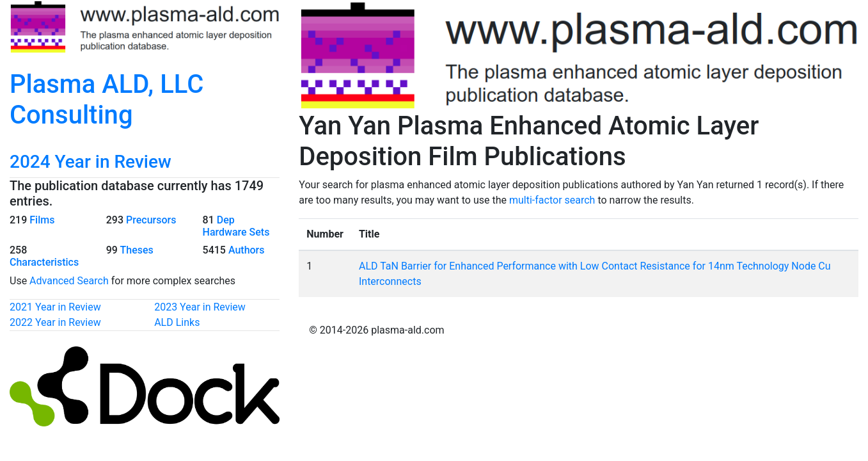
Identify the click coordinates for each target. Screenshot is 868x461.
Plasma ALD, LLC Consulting (107, 100)
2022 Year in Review (55, 322)
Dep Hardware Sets (236, 226)
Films (42, 220)
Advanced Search (69, 281)
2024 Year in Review (91, 162)
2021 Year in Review (55, 307)
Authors (247, 250)
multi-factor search (552, 200)
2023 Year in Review (200, 307)
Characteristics (44, 262)
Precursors (151, 220)
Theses (137, 250)
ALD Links (177, 322)
